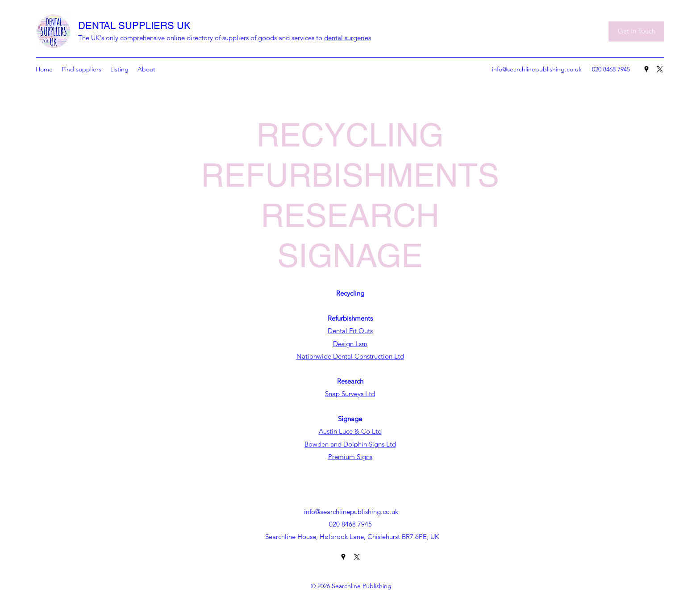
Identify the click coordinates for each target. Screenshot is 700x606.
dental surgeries (348, 38)
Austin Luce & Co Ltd (350, 431)
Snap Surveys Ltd (350, 394)
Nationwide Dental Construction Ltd (350, 356)
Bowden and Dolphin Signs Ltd (350, 444)
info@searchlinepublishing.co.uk (537, 69)
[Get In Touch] (636, 31)
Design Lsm (350, 344)
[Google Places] (646, 69)
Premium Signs (350, 457)
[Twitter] (660, 69)
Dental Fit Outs (350, 331)
